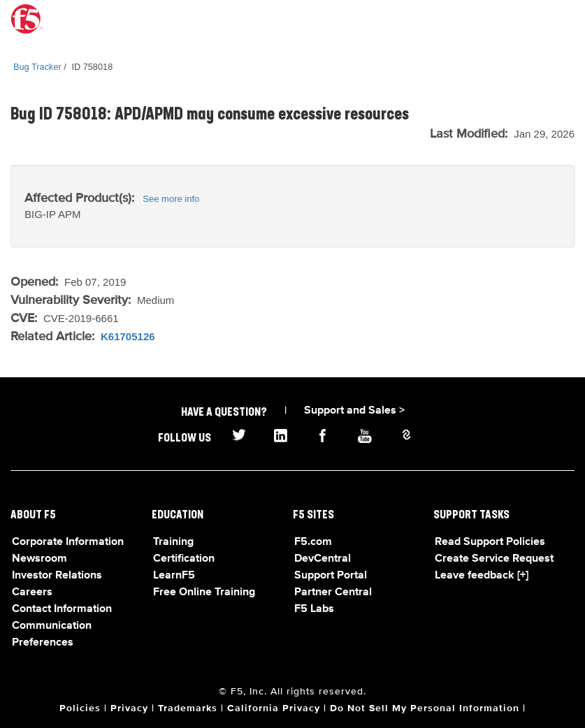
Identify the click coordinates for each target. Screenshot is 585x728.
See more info (171, 199)
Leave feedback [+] (482, 576)
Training (173, 542)
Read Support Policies (490, 542)
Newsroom (39, 559)
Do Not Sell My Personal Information (425, 708)
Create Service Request (494, 559)
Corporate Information (68, 542)
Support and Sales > (354, 411)
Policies (80, 708)
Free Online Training (204, 592)
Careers (32, 592)
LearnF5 (174, 576)
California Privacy (274, 708)
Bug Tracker (37, 67)
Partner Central (333, 592)
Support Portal (331, 576)
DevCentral (323, 559)
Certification (184, 559)
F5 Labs (314, 609)
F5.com (313, 542)
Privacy (129, 708)
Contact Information (62, 609)
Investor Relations (57, 576)
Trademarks (188, 708)
